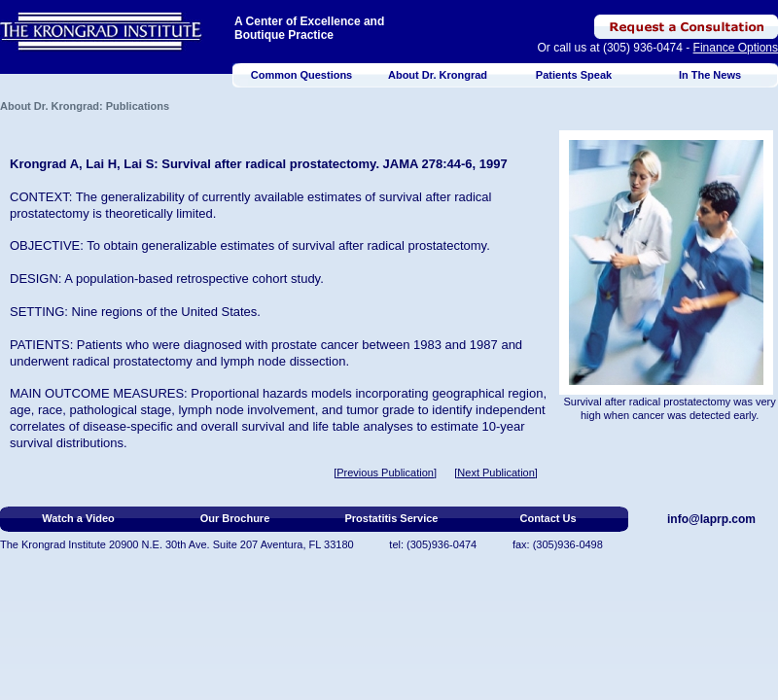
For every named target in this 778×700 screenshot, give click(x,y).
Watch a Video (78, 518)
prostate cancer (315, 345)
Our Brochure (235, 518)
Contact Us (548, 518)
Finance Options (736, 48)
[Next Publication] (496, 472)
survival (401, 197)
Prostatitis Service (392, 518)
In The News (710, 75)
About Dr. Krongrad (438, 75)
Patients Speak (574, 75)
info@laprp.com (711, 519)
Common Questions (302, 75)
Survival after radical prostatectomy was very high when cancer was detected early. (670, 408)
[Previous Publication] (385, 472)
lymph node (253, 361)
